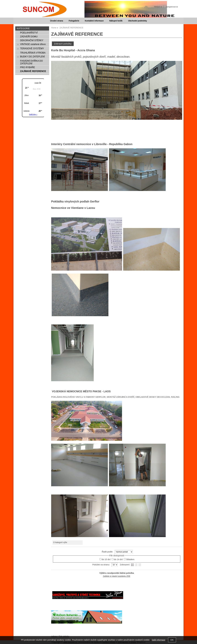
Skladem (130, 559)
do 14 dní (118, 559)
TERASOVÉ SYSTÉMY (32, 48)
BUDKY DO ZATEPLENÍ (32, 57)
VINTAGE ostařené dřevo (33, 44)
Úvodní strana (56, 21)
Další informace (159, 640)
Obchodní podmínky (138, 21)
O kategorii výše (60, 542)
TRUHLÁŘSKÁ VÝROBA (33, 53)
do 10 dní (106, 559)
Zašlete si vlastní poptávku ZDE (117, 576)
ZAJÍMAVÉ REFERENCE (33, 71)
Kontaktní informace (94, 21)
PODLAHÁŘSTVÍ (29, 33)
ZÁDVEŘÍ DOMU (29, 36)
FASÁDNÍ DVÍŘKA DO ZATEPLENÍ (31, 62)
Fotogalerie (74, 21)
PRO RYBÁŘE (28, 67)
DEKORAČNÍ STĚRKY (32, 40)
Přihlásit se (158, 7)
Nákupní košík (116, 21)
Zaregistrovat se (172, 7)
